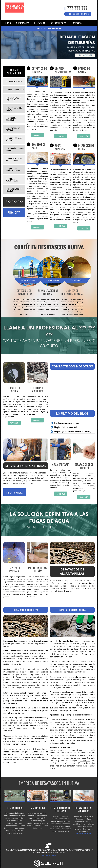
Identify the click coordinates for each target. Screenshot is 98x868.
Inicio (8, 23)
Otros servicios (59, 23)
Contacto (77, 23)
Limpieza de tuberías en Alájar (66, 427)
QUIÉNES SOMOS (23, 23)
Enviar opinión (49, 855)
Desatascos (40, 23)
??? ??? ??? (77, 8)
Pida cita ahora (15, 493)
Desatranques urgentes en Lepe (67, 423)
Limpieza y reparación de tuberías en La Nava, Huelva (71, 433)
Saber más (37, 135)
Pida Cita (14, 212)
